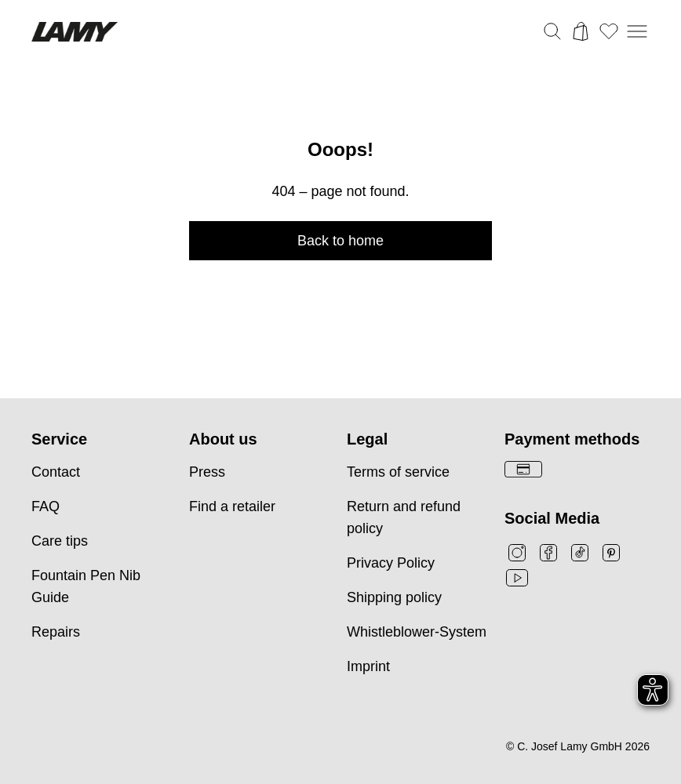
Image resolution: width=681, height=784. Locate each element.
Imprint (368, 666)
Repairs (56, 632)
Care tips (60, 541)
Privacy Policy (391, 563)
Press (207, 472)
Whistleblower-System (417, 632)
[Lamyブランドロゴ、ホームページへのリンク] (75, 32)
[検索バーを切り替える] (552, 31)
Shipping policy (394, 597)
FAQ (46, 506)
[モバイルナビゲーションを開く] (637, 31)
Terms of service (398, 472)
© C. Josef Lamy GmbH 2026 (578, 746)
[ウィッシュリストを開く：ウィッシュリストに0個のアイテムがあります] (609, 31)
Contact (56, 472)
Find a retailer (232, 506)
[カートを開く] (581, 31)
